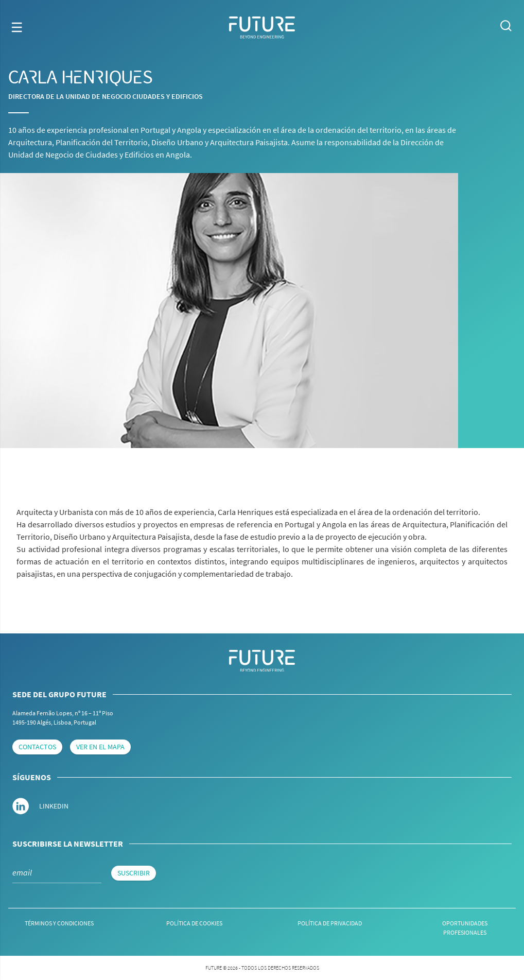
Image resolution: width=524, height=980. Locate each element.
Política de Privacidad (330, 923)
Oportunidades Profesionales (465, 928)
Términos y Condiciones (59, 923)
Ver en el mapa (100, 747)
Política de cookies (194, 923)
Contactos (37, 747)
